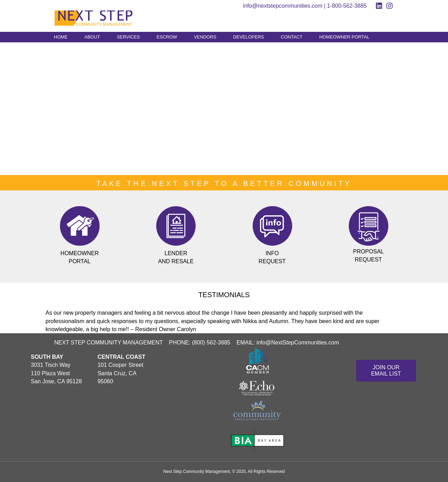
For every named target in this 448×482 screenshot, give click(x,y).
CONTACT (292, 37)
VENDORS (205, 37)
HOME (61, 37)
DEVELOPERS (248, 37)
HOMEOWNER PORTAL (344, 37)
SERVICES (128, 37)
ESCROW (167, 37)
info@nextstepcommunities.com (283, 6)
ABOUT (92, 37)
